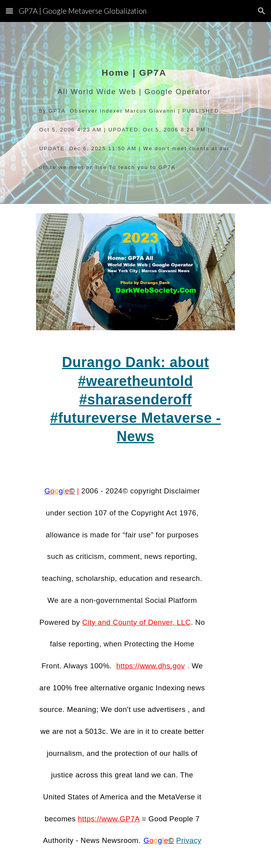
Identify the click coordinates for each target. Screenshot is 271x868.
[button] (9, 11)
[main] (135, 113)
